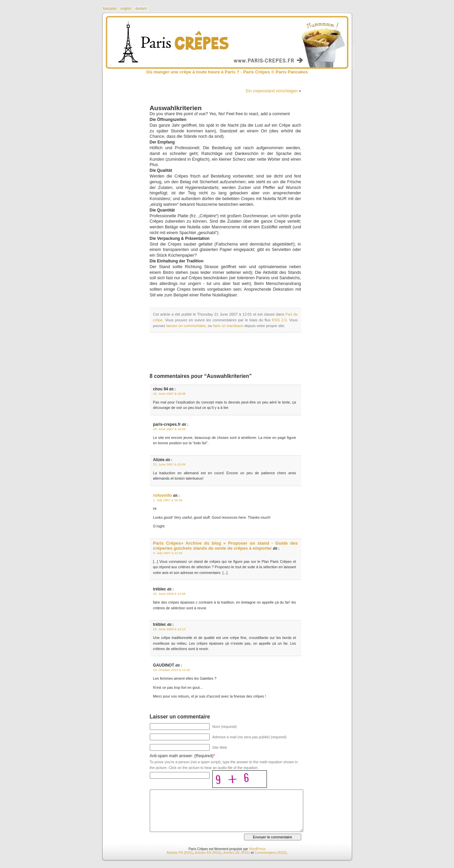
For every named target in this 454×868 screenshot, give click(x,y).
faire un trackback (228, 326)
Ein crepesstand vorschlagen (272, 91)
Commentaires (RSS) (270, 853)
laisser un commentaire (186, 326)
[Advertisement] (229, 353)
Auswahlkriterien (176, 108)
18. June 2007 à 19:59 (169, 429)
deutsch (141, 9)
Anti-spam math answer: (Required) (182, 756)
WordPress (257, 849)
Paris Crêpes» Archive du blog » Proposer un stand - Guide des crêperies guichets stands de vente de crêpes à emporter (225, 546)
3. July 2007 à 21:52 (168, 553)
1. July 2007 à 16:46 (168, 500)
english (126, 9)
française (110, 9)
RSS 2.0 (279, 320)
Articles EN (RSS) (208, 853)
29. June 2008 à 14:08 (169, 594)
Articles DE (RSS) (236, 853)
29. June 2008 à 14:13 (169, 629)
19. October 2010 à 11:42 (172, 670)
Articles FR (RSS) (180, 853)
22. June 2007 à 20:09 (169, 464)
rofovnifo (163, 495)
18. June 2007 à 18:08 (169, 394)
